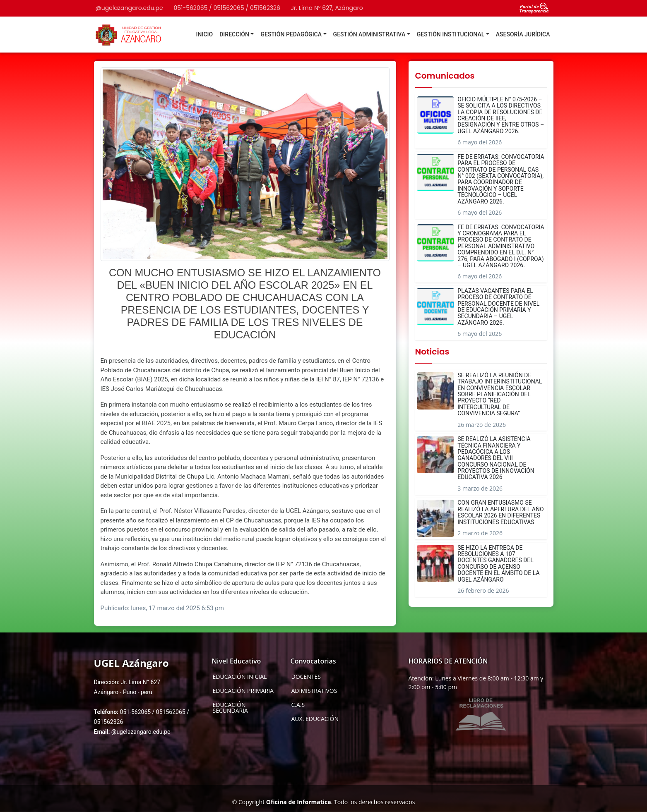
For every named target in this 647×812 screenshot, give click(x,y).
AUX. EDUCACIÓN (315, 719)
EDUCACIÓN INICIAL (240, 677)
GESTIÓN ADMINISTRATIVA (369, 34)
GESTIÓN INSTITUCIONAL (451, 34)
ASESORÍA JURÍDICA (523, 34)
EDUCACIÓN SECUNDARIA (230, 708)
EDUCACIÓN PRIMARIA (243, 691)
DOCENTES (306, 677)
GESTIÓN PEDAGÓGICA (291, 34)
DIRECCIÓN (234, 34)
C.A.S (298, 705)
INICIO (205, 34)
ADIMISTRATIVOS (314, 691)
